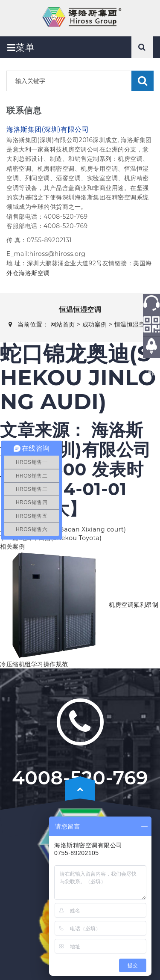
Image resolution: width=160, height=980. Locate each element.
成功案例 (95, 324)
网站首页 (63, 324)
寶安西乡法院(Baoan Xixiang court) (73, 529)
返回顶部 (152, 368)
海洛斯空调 (34, 273)
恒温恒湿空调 (133, 324)
